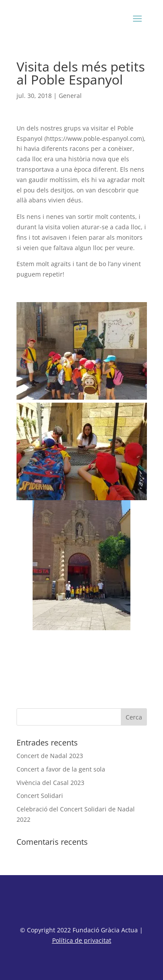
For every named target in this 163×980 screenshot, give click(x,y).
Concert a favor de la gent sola (61, 769)
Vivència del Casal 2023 (50, 783)
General (70, 96)
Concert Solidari (40, 796)
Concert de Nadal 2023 (50, 756)
